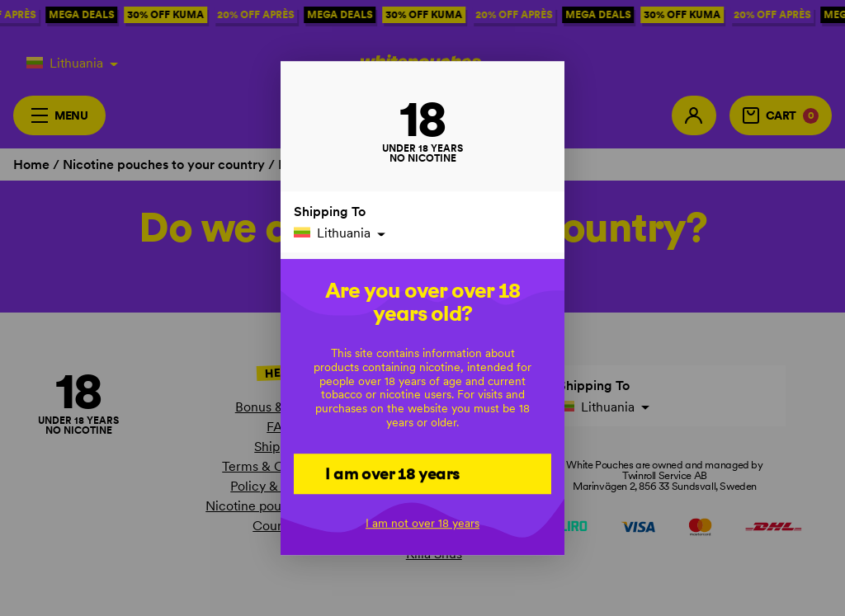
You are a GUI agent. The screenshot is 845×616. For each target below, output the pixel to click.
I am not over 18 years (422, 524)
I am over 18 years (392, 473)
